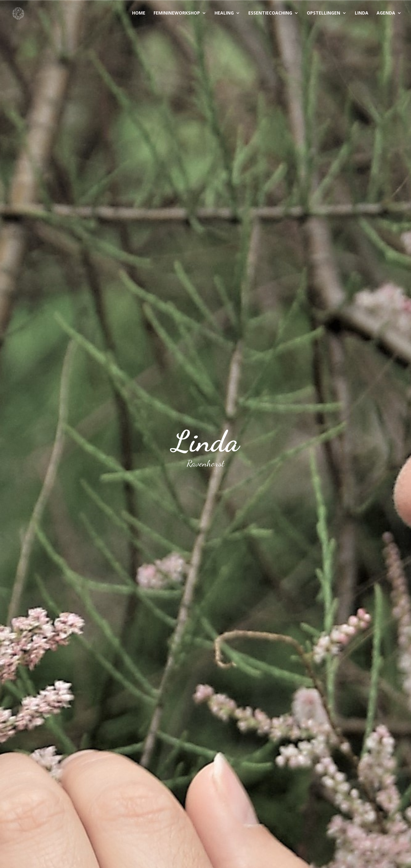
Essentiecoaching (270, 13)
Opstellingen (323, 13)
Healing (224, 13)
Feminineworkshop (177, 13)
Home (139, 13)
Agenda (386, 13)
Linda (362, 13)
